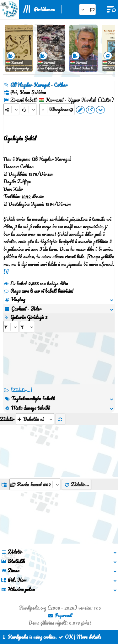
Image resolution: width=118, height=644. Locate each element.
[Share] (11, 109)
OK (65, 637)
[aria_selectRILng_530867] (27, 327)
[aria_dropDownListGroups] (35, 484)
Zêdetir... (77, 484)
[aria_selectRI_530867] (11, 327)
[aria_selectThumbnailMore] (35, 419)
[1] (6, 271)
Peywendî (60, 615)
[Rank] (29, 109)
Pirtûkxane (44, 9)
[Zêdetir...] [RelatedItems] (21, 390)
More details (89, 637)
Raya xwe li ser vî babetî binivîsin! (38, 291)
